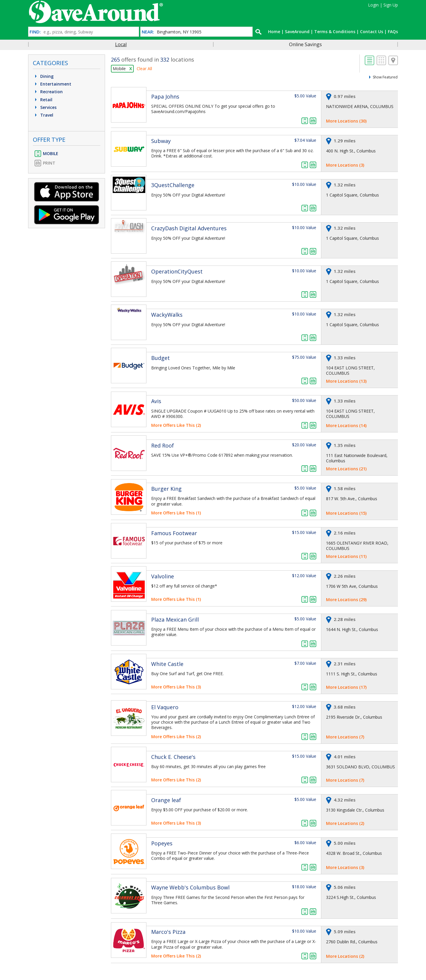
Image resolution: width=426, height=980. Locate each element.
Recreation (48, 92)
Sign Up (391, 5)
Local (121, 44)
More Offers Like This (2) (176, 425)
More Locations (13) (346, 381)
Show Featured (385, 77)
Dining (43, 76)
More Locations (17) (346, 687)
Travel (43, 115)
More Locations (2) (345, 823)
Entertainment (52, 84)
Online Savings (305, 44)
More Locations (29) (346, 600)
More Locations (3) (345, 165)
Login (373, 5)
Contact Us (372, 32)
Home (274, 32)
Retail (43, 100)
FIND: (35, 32)
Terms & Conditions (335, 32)
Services (45, 107)
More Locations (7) (345, 737)
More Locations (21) (346, 469)
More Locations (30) (346, 121)
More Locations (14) (346, 425)
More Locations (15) (346, 513)
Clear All (144, 69)
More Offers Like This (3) (176, 687)
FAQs (393, 32)
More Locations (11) (346, 556)
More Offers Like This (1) (176, 513)
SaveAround (297, 32)
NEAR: (148, 32)
